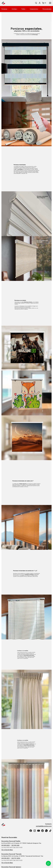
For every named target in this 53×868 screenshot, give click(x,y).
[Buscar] (36, 3)
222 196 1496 (15, 845)
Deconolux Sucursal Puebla (11, 841)
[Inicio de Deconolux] (3, 3)
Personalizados (47, 9)
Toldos (24, 9)
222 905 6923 (6, 845)
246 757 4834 (16, 858)
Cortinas (15, 9)
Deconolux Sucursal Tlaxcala (11, 854)
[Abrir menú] (50, 3)
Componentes (35, 9)
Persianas (5, 9)
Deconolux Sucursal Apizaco (11, 867)
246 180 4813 (5, 858)
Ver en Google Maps (7, 850)
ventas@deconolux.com (44, 826)
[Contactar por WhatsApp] (48, 863)
